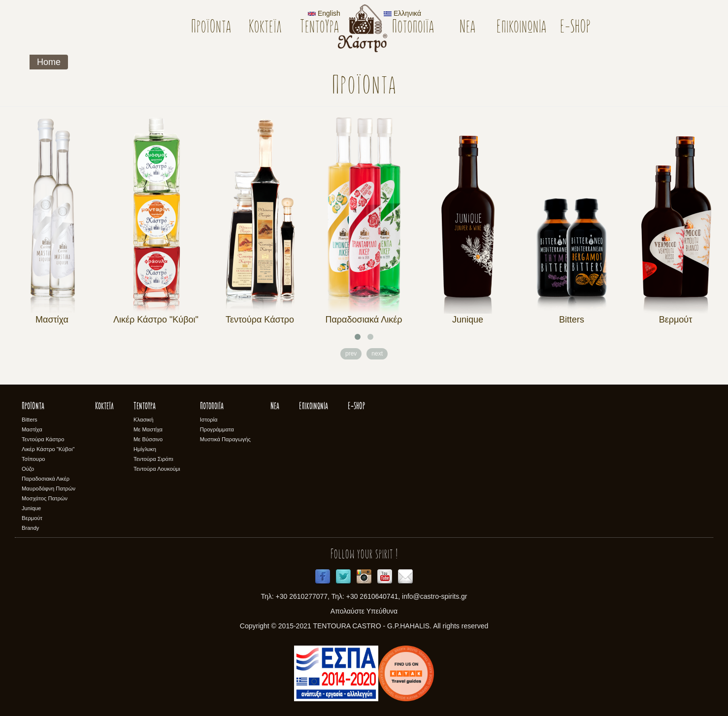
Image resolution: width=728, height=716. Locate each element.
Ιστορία (209, 420)
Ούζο (28, 469)
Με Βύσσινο (148, 439)
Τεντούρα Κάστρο (260, 320)
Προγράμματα (217, 429)
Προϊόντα (211, 28)
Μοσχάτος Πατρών (45, 498)
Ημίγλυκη (145, 449)
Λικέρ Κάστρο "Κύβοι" (156, 320)
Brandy (30, 528)
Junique (468, 320)
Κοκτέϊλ (265, 28)
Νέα (467, 28)
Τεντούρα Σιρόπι (153, 459)
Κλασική (144, 420)
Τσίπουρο (33, 459)
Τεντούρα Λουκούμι (157, 469)
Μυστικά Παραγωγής (225, 439)
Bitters (572, 320)
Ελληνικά (402, 13)
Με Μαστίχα (148, 429)
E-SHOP (576, 28)
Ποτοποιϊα (413, 28)
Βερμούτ (676, 320)
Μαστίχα (52, 320)
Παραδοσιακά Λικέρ (364, 320)
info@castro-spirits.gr (434, 596)
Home (49, 62)
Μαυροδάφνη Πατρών (49, 488)
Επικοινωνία (521, 28)
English (324, 13)
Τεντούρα (319, 28)
